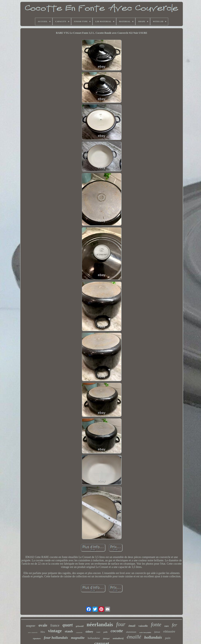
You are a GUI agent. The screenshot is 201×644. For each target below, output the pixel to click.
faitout (157, 632)
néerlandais (100, 624)
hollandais (153, 637)
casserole (79, 632)
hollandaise (94, 638)
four (121, 624)
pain (168, 638)
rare (167, 626)
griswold (80, 626)
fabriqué (106, 639)
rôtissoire (169, 631)
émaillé (134, 637)
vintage (55, 631)
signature (37, 638)
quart (68, 625)
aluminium (131, 632)
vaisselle (143, 626)
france (55, 625)
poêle (106, 632)
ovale (43, 625)
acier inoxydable (145, 632)
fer (175, 625)
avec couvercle (33, 632)
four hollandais (56, 638)
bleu (43, 632)
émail (132, 626)
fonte (156, 625)
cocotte (117, 631)
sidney (89, 632)
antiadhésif (118, 638)
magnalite (78, 638)
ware (98, 632)
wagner (31, 626)
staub (69, 631)
